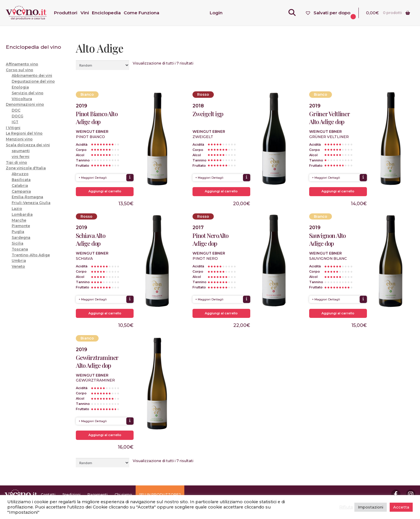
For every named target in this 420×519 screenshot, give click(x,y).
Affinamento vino (22, 64)
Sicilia (17, 243)
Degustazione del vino (33, 81)
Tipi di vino (16, 162)
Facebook (396, 494)
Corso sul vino (20, 70)
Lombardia (22, 214)
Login (216, 13)
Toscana (20, 249)
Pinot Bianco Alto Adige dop (97, 118)
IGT (15, 122)
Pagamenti (98, 495)
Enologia (20, 87)
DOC (16, 110)
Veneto (18, 266)
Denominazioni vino (25, 104)
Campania (21, 191)
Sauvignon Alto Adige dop (327, 239)
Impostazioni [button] (371, 507)
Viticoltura (22, 99)
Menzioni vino (19, 139)
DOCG (17, 116)
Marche (19, 220)
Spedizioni (71, 495)
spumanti (21, 151)
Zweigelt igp (208, 114)
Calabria (20, 186)
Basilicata (21, 180)
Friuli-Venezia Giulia (31, 203)
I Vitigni (13, 128)
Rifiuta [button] (346, 507)
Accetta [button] (401, 507)
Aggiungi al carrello (105, 191)
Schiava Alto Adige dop (91, 239)
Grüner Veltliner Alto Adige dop (330, 118)
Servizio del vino (28, 93)
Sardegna (21, 237)
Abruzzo (20, 174)
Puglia (18, 232)
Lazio (17, 209)
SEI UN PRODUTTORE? (160, 495)
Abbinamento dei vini (32, 75)
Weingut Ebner (92, 132)
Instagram (411, 494)
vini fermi (21, 157)
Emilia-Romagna (27, 197)
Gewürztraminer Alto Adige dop (97, 361)
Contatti (48, 495)
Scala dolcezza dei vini (28, 145)
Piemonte (21, 226)
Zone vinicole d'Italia (26, 168)
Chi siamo (123, 495)
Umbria (19, 261)
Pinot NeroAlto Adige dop (210, 239)
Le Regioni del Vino (24, 133)
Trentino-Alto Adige (31, 255)
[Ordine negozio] (103, 65)
